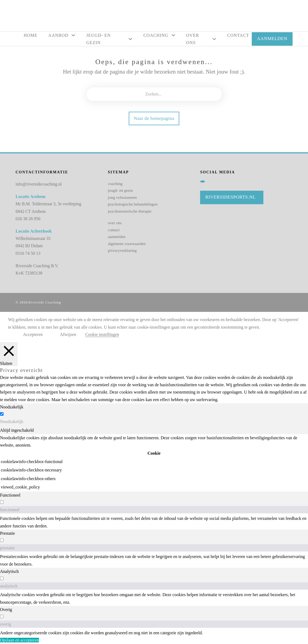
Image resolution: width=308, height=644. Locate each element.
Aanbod (58, 35)
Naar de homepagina (154, 118)
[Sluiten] (9, 354)
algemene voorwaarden (127, 244)
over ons (115, 223)
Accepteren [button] (33, 334)
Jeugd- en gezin (98, 39)
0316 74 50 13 (28, 253)
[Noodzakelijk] (2, 414)
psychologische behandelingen (133, 204)
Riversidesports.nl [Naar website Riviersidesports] (230, 197)
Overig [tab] (6, 610)
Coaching (156, 35)
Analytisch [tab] (9, 571)
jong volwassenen (122, 197)
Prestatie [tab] (7, 533)
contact (114, 230)
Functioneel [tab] (10, 495)
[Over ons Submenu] (214, 39)
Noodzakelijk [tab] (12, 407)
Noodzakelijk (12, 422)
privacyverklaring (122, 250)
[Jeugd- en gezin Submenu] (130, 39)
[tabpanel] (154, 463)
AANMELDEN (272, 39)
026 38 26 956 (28, 219)
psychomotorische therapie (130, 211)
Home (31, 35)
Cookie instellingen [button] (102, 334)
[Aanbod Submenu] (73, 35)
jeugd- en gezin (120, 190)
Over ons (193, 39)
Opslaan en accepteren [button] (19, 640)
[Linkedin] (203, 181)
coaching (115, 184)
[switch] (2, 502)
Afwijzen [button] (68, 334)
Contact (238, 35)
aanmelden (117, 237)
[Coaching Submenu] (173, 35)
